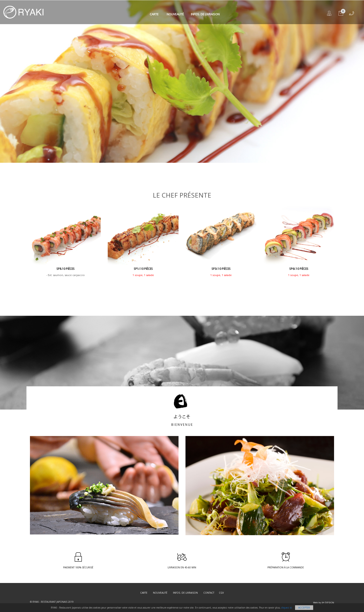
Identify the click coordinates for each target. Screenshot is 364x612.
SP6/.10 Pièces (299, 269)
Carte (154, 14)
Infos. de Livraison (205, 14)
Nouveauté (175, 14)
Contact (209, 593)
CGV (221, 593)
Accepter (304, 608)
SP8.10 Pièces (65, 269)
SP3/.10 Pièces (221, 269)
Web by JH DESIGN (324, 603)
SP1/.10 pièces (143, 269)
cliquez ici (287, 608)
